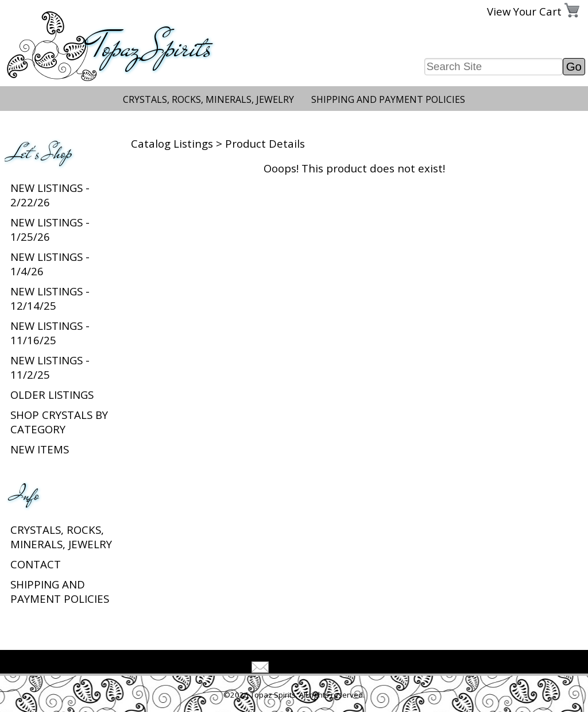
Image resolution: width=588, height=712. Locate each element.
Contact (36, 564)
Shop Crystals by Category (59, 422)
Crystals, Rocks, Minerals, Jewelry (208, 99)
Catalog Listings (172, 143)
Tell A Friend (304, 669)
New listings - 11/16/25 (50, 333)
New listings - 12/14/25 (50, 298)
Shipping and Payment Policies (388, 99)
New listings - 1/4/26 (50, 264)
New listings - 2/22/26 (50, 195)
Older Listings (52, 395)
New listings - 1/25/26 (50, 229)
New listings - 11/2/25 (50, 367)
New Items (40, 449)
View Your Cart (524, 11)
